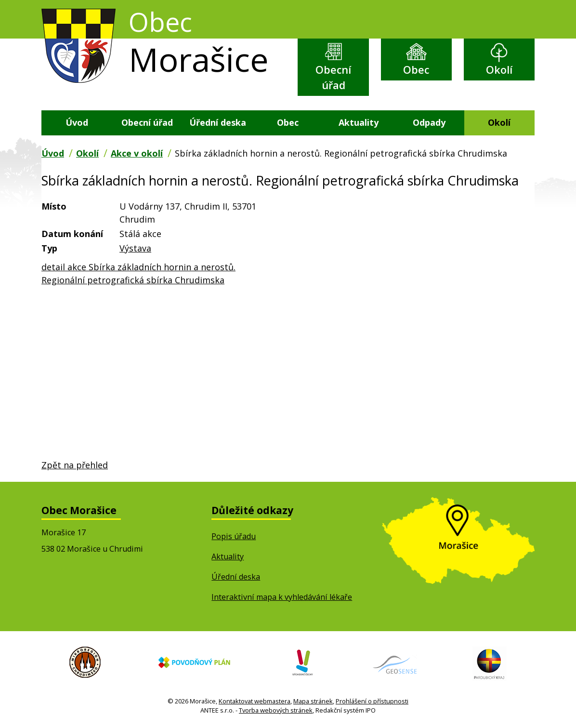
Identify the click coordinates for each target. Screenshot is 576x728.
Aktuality (359, 122)
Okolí (499, 70)
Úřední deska (218, 122)
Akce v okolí (137, 153)
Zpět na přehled (75, 465)
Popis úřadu (234, 536)
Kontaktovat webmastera (255, 701)
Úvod (77, 122)
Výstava (135, 248)
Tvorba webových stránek (276, 710)
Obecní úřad (333, 77)
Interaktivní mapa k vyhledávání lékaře (282, 597)
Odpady (429, 122)
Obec (416, 70)
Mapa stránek (313, 701)
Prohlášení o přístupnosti (372, 701)
